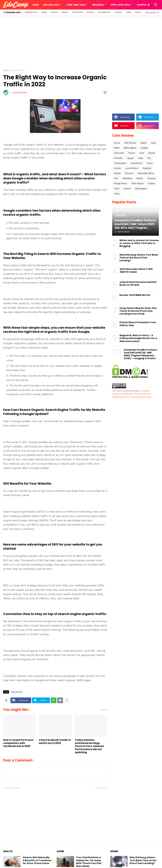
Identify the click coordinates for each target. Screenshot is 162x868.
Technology (104, 12)
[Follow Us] (151, 12)
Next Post (101, 788)
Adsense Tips (31, 12)
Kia (149, 158)
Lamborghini (120, 163)
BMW (117, 148)
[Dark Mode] (149, 5)
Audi (153, 143)
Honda (152, 153)
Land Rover (137, 163)
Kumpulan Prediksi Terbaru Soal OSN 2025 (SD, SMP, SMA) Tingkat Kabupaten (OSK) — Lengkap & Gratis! (140, 354)
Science (118, 12)
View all (104, 710)
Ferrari (132, 153)
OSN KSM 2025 (51, 5)
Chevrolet (119, 153)
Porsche (151, 178)
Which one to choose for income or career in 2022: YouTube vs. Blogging (139, 243)
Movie (138, 12)
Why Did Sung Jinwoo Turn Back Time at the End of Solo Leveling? (139, 258)
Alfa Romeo (130, 143)
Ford (142, 153)
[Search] (156, 5)
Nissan (140, 178)
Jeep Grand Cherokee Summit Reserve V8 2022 (138, 283)
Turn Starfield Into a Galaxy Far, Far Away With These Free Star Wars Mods (89, 862)
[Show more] (67, 700)
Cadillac (144, 148)
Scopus (91, 12)
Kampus (142, 5)
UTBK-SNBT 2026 (76, 5)
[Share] (105, 92)
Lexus (150, 163)
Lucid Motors (132, 168)
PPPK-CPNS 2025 (120, 5)
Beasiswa (98, 5)
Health (54, 12)
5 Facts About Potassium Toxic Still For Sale (138, 324)
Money (65, 12)
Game (129, 12)
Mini (116, 178)
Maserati (147, 168)
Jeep (141, 158)
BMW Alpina (130, 148)
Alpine (144, 143)
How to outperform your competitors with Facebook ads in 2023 (18, 743)
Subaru (152, 183)
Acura (117, 143)
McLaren (129, 173)
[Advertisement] (81, 42)
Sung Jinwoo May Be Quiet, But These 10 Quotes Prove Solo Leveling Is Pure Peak (138, 311)
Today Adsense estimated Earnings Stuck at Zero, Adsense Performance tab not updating (89, 746)
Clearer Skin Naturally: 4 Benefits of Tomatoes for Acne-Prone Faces (37, 860)
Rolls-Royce (138, 183)
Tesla (117, 188)
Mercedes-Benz (146, 173)
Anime (44, 12)
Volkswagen (141, 188)
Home (36, 5)
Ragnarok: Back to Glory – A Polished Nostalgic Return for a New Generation (138, 338)
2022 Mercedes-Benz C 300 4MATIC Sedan (136, 270)
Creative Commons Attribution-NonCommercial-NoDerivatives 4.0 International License (132, 394)
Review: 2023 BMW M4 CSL (135, 295)
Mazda (117, 173)
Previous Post (12, 788)
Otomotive (78, 12)
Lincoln (118, 168)
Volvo (117, 193)
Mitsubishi (127, 178)
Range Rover (121, 183)
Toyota (127, 188)
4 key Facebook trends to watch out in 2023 (55, 741)
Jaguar (130, 158)
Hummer (118, 158)
